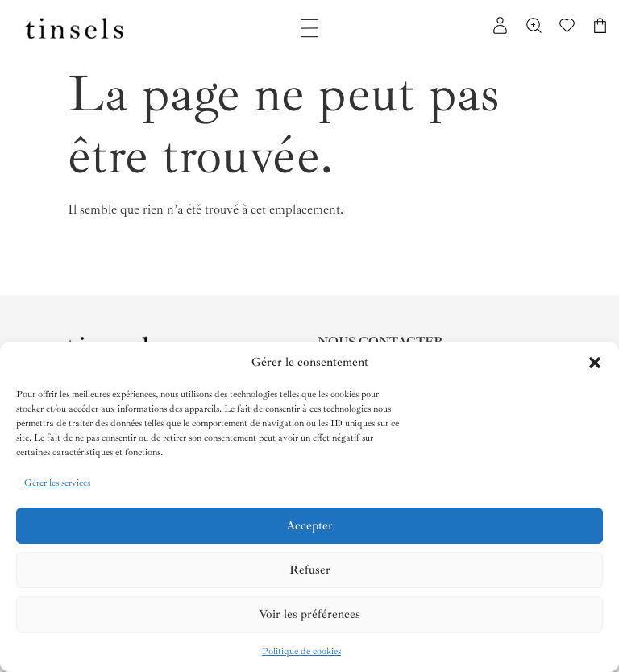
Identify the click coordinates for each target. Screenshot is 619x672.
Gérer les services (57, 483)
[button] (595, 363)
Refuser (310, 570)
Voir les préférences (309, 614)
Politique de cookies (301, 651)
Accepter (309, 526)
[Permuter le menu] (309, 28)
